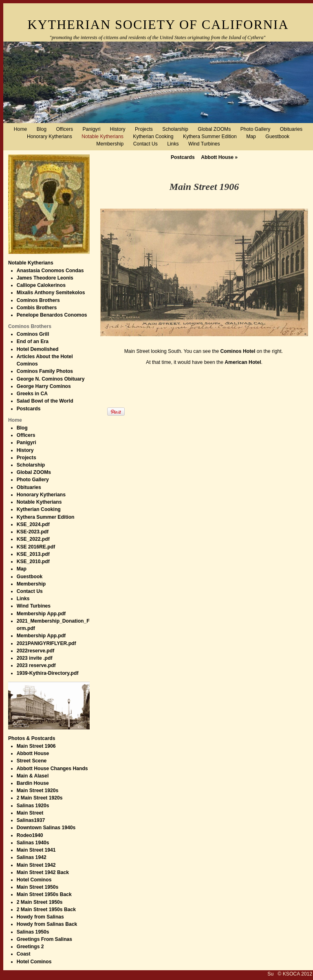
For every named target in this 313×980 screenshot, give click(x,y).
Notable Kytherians (31, 263)
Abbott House (219, 157)
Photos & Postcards (32, 738)
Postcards (183, 157)
